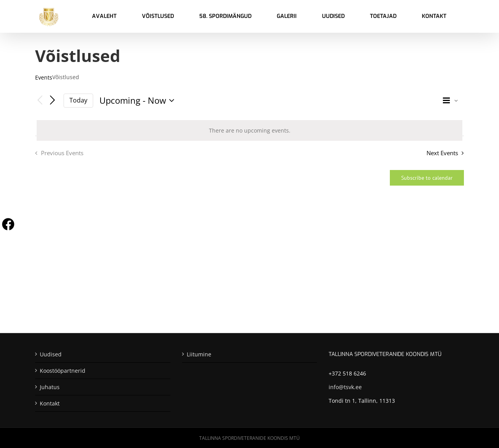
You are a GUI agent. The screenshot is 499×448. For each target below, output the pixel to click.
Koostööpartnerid (63, 371)
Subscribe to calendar (427, 178)
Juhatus (50, 387)
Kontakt (50, 403)
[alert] (249, 130)
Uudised (51, 354)
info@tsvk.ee (345, 387)
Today (78, 100)
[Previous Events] (40, 100)
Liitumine (199, 354)
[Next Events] (53, 100)
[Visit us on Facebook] (8, 224)
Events (44, 77)
